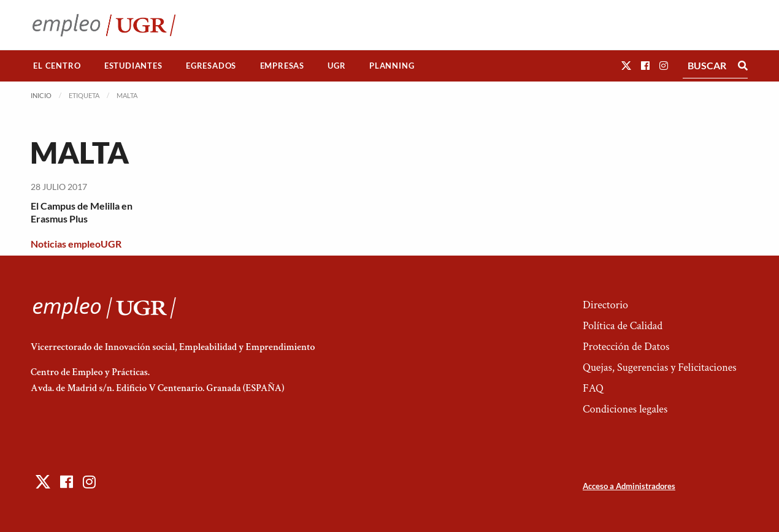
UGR (336, 66)
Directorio (605, 305)
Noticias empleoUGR (76, 244)
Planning (392, 66)
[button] (626, 65)
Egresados (211, 66)
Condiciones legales (625, 409)
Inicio (41, 95)
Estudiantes (133, 66)
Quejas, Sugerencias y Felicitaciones (660, 367)
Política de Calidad (623, 326)
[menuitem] (57, 66)
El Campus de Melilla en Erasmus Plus (82, 212)
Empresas (282, 66)
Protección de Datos (626, 347)
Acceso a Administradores (629, 486)
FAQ (593, 388)
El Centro (57, 66)
